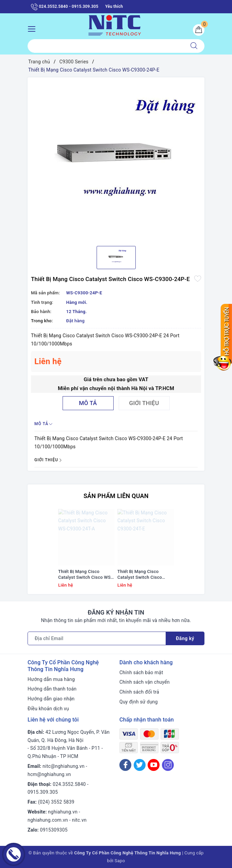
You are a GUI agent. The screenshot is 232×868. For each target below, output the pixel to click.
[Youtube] (154, 765)
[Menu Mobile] (34, 28)
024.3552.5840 (69, 784)
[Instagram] (168, 765)
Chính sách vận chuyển (145, 682)
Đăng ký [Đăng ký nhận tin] (185, 638)
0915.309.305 (43, 792)
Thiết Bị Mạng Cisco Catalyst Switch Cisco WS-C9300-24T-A (85, 575)
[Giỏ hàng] (199, 30)
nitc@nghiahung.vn (63, 766)
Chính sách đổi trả (139, 692)
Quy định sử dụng (139, 702)
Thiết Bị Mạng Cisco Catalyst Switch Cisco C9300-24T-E (140, 575)
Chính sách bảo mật (141, 672)
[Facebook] (125, 765)
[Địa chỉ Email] (97, 638)
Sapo (120, 861)
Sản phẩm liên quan (116, 496)
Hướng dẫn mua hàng (51, 679)
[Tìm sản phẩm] (106, 46)
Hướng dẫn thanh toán (52, 689)
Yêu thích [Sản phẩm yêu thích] (114, 6)
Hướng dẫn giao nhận (51, 699)
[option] (116, 159)
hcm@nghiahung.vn (49, 774)
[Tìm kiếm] (194, 46)
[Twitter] (140, 765)
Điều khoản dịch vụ (48, 709)
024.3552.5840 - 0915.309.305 (65, 7)
